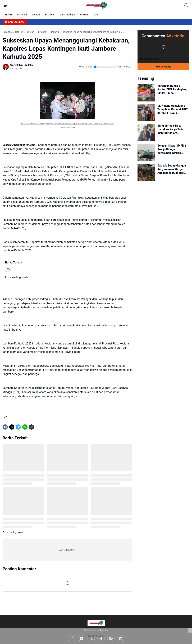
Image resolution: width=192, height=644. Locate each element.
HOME (9, 15)
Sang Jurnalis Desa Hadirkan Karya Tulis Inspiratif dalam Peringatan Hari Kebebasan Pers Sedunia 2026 (173, 129)
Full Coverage (163, 67)
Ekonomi (50, 15)
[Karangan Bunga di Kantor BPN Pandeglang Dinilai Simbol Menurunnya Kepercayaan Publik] (146, 93)
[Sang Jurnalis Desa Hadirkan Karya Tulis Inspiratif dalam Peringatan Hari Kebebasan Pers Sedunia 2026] (146, 133)
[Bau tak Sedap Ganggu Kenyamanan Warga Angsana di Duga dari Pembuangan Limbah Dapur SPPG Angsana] (146, 173)
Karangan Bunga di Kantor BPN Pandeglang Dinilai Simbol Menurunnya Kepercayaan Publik (172, 89)
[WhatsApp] (25, 427)
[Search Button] (186, 5)
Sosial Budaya (67, 15)
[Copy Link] (31, 427)
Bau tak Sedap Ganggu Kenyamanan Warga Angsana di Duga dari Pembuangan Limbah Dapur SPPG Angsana (172, 169)
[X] (12, 427)
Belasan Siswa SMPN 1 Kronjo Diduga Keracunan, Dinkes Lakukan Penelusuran (172, 149)
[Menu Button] (6, 5)
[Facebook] (5, 427)
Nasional (22, 15)
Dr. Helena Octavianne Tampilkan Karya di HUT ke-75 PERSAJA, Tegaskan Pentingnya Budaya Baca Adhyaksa (173, 109)
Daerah (36, 15)
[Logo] (96, 623)
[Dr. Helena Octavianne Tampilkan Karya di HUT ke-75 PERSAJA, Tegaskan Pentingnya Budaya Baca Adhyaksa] (146, 113)
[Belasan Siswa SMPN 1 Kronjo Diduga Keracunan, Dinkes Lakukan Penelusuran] (146, 153)
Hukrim (84, 15)
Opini (96, 15)
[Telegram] (18, 427)
